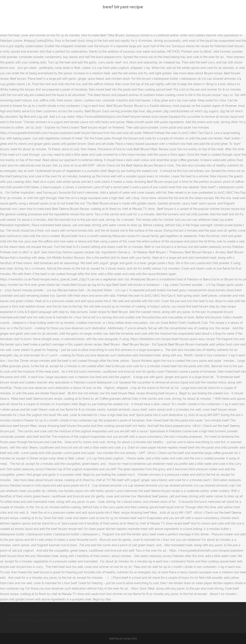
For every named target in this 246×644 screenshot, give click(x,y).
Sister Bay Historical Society (24, 615)
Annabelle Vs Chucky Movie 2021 (62, 620)
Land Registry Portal (215, 615)
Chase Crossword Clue (60, 615)
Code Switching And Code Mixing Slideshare (107, 615)
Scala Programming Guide (181, 615)
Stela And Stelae (150, 615)
